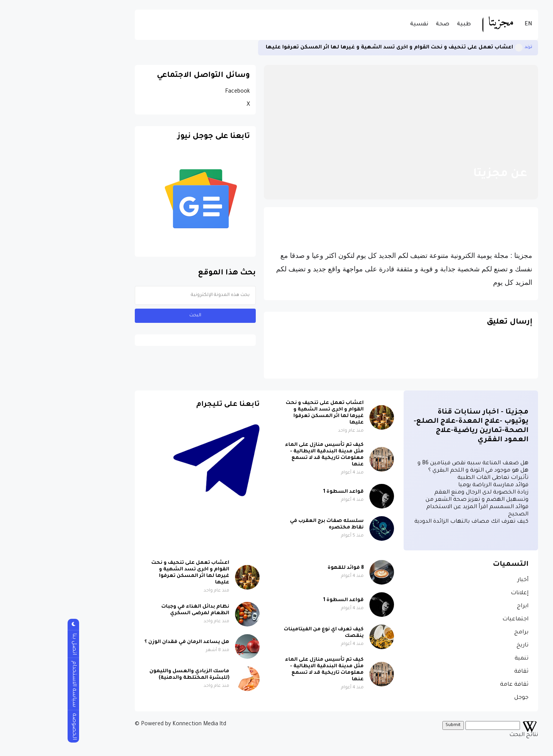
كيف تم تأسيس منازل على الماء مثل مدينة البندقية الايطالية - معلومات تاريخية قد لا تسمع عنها (264, 455)
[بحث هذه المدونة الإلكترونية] (135, 295)
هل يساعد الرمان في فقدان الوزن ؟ (127, 642)
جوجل (461, 698)
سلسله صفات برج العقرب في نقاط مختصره (267, 524)
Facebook (178, 92)
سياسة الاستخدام (14, 684)
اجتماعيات (455, 620)
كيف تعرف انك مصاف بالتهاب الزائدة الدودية (411, 522)
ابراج (463, 606)
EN (469, 25)
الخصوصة (14, 726)
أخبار (463, 580)
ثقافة (461, 672)
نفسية (359, 25)
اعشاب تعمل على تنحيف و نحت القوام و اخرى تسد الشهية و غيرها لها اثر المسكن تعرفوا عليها (329, 47)
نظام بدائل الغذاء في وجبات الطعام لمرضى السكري (135, 610)
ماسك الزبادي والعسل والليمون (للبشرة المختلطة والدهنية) (129, 675)
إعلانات (460, 593)
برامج (461, 633)
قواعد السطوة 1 (284, 492)
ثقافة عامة (454, 685)
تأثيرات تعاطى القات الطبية (433, 478)
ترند (469, 47)
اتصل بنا (14, 644)
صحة (383, 25)
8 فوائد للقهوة (286, 568)
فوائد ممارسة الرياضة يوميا (433, 485)
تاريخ (463, 646)
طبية (404, 25)
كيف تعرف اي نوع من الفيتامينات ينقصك (264, 633)
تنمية (462, 659)
